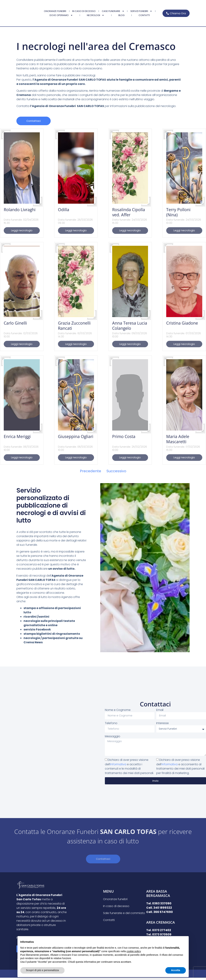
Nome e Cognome (118, 710)
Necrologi (96, 15)
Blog (121, 15)
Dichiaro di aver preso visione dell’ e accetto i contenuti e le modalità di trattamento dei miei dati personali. (129, 768)
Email (160, 710)
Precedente (91, 472)
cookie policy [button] (133, 951)
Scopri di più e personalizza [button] (42, 970)
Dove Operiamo (61, 15)
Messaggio (113, 736)
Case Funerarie (113, 11)
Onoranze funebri (55, 11)
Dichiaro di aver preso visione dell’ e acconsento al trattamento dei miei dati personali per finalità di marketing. (180, 768)
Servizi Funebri (141, 11)
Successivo (116, 472)
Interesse (162, 723)
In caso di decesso (84, 11)
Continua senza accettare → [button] (169, 941)
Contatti (144, 15)
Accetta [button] (176, 970)
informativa (118, 766)
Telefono (111, 723)
